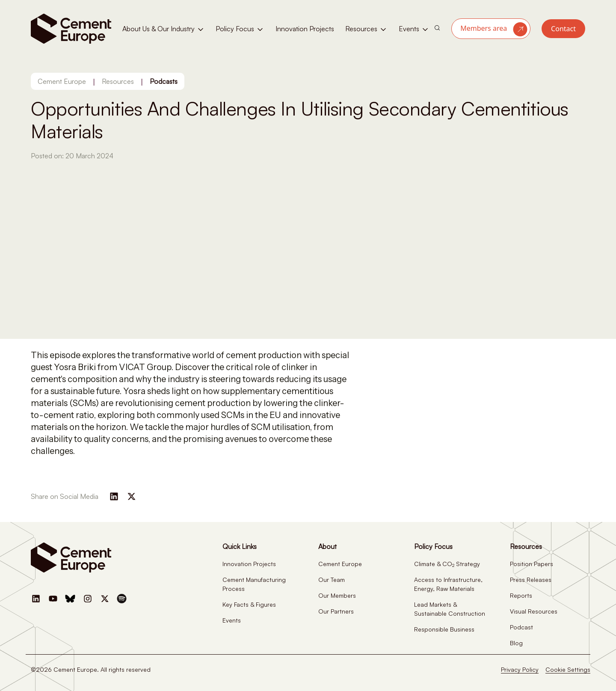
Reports (521, 595)
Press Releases (531, 580)
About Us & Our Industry (164, 29)
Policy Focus (240, 29)
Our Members (337, 595)
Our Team (332, 580)
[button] (491, 28)
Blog (516, 643)
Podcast (521, 627)
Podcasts (164, 81)
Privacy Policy (520, 669)
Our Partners (336, 611)
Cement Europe (62, 81)
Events (414, 29)
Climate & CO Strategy (447, 564)
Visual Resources (534, 611)
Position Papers (532, 564)
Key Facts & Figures (249, 604)
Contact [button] (563, 29)
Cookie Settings (568, 669)
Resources (366, 29)
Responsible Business (444, 629)
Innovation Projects (305, 29)
